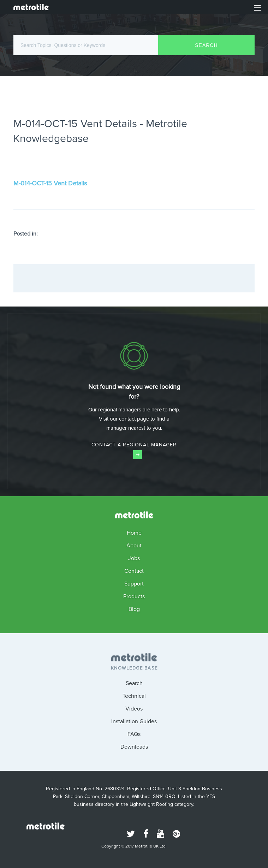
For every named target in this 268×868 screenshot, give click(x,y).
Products (134, 596)
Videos (134, 709)
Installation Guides (134, 721)
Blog (134, 609)
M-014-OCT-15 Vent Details (50, 183)
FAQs (134, 734)
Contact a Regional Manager (134, 450)
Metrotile (31, 7)
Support (134, 584)
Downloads (134, 747)
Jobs (134, 558)
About (134, 545)
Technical (134, 696)
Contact (134, 571)
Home (134, 533)
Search (134, 683)
